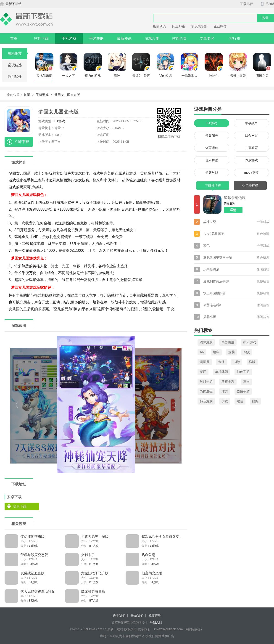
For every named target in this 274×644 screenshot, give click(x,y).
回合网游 (251, 135)
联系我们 (137, 615)
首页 (14, 38)
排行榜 (235, 38)
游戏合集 (152, 38)
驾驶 (247, 352)
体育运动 (212, 148)
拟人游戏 (250, 342)
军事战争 (251, 123)
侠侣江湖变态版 (33, 537)
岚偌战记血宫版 (33, 573)
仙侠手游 (243, 372)
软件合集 (179, 38)
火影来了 (88, 555)
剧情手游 (243, 391)
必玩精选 (15, 65)
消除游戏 (206, 342)
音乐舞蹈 (212, 160)
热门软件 (15, 76)
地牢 (216, 352)
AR (202, 352)
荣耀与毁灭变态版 (34, 555)
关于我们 (119, 615)
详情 (233, 210)
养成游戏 (251, 160)
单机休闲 (221, 372)
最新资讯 (124, 38)
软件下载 (41, 38)
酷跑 (255, 401)
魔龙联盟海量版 (93, 591)
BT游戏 (60, 121)
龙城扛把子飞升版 (95, 573)
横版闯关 (212, 135)
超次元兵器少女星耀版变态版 (163, 537)
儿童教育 (251, 148)
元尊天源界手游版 (95, 537)
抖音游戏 (206, 401)
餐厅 (203, 372)
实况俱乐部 (199, 26)
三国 (246, 382)
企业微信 (220, 26)
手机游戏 (69, 38)
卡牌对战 (212, 172)
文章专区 (207, 38)
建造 (240, 401)
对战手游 (206, 382)
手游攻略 (97, 38)
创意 (225, 401)
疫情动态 (159, 26)
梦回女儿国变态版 (67, 95)
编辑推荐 (18, 54)
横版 (252, 362)
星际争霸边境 (235, 198)
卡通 (221, 362)
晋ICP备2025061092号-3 (129, 622)
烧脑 (232, 352)
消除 (237, 362)
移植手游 (228, 382)
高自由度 (228, 342)
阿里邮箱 (179, 26)
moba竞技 (251, 172)
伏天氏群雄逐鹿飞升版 (38, 591)
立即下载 (22, 142)
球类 (225, 391)
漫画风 (205, 362)
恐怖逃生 (206, 391)
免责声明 (155, 615)
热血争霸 (148, 555)
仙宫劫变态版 (152, 573)
